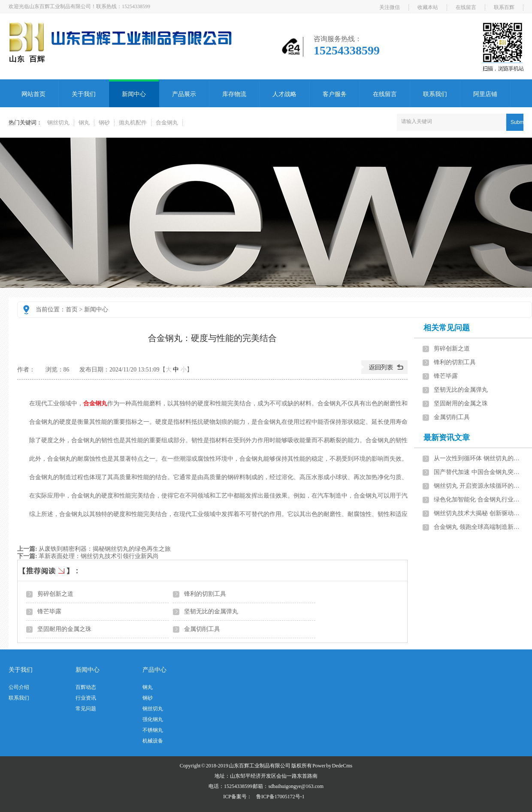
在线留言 (466, 7)
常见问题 (86, 709)
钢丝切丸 (58, 122)
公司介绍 (19, 687)
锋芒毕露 (49, 611)
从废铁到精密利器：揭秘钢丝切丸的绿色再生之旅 (105, 549)
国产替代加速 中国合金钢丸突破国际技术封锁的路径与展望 (479, 472)
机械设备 (153, 741)
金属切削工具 (202, 629)
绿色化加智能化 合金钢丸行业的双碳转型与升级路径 (479, 500)
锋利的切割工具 (205, 594)
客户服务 (335, 94)
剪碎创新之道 (55, 594)
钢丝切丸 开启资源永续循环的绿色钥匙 (479, 486)
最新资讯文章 (447, 438)
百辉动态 (86, 687)
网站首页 (33, 94)
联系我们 (435, 94)
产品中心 (154, 670)
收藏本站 (428, 7)
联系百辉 (504, 7)
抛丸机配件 (133, 122)
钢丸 (84, 122)
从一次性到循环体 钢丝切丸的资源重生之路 (479, 458)
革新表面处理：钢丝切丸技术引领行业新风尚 (99, 556)
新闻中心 (134, 94)
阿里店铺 (485, 94)
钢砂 (104, 122)
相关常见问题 (447, 328)
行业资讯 (86, 698)
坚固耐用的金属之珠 (64, 629)
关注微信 (390, 7)
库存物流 (234, 94)
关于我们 (84, 94)
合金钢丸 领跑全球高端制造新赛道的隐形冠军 (479, 527)
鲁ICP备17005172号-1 (280, 797)
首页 (72, 309)
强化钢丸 (153, 719)
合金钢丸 (167, 122)
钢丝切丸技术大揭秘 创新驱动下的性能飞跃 (479, 513)
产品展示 (184, 94)
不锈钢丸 (153, 730)
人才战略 (284, 94)
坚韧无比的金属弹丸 (211, 611)
